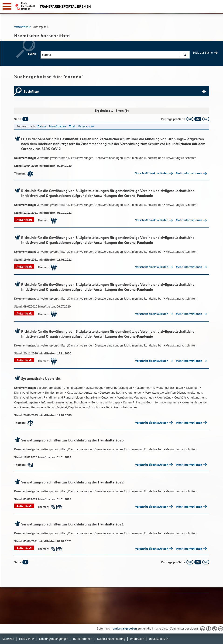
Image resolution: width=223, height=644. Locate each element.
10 (190, 119)
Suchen (185, 55)
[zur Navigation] (7, 6)
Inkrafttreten (57, 126)
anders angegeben (125, 628)
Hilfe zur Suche (203, 53)
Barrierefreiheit (83, 639)
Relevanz (84, 126)
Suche (32, 54)
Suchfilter (31, 91)
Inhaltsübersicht (159, 639)
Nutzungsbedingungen (54, 639)
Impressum (137, 639)
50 (206, 119)
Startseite (8, 639)
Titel (72, 126)
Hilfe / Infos (27, 639)
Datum (42, 126)
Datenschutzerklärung (111, 639)
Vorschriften (23, 27)
